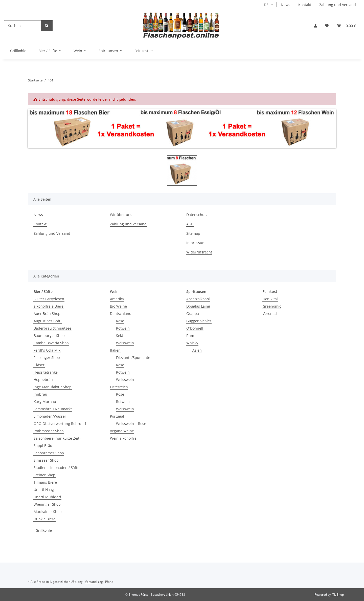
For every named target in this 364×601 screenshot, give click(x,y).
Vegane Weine (122, 431)
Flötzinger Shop (47, 358)
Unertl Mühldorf (47, 497)
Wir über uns (121, 215)
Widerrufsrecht (199, 252)
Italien (115, 350)
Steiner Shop (44, 475)
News (286, 5)
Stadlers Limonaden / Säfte (56, 468)
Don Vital (270, 299)
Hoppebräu (43, 380)
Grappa (193, 314)
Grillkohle (44, 530)
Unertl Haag (44, 490)
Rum (190, 336)
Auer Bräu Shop (47, 314)
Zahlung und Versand (338, 5)
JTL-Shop (338, 595)
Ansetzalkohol (198, 299)
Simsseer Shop (46, 460)
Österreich (119, 387)
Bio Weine (118, 306)
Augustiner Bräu (48, 321)
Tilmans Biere (45, 482)
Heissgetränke (46, 372)
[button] (315, 26)
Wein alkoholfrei (124, 438)
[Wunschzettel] (327, 26)
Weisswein (125, 343)
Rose (120, 321)
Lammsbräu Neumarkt (53, 409)
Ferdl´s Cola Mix (47, 350)
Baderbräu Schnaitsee (52, 328)
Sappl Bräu (43, 446)
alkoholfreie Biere (49, 306)
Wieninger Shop (47, 504)
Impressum (196, 243)
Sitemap (193, 233)
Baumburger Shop (49, 336)
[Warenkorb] (346, 26)
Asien (197, 350)
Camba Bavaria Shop (51, 343)
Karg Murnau (45, 402)
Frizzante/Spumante (133, 358)
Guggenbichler (199, 321)
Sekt (120, 336)
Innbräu (40, 394)
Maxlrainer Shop (48, 512)
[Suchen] (23, 26)
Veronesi (270, 314)
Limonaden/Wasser (50, 416)
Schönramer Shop (49, 453)
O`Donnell (195, 328)
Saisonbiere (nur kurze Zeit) (57, 438)
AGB (190, 224)
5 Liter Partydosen (49, 299)
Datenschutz (197, 215)
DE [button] (266, 5)
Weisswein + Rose (131, 424)
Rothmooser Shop (49, 431)
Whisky (192, 343)
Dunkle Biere (44, 519)
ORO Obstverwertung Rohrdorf (60, 424)
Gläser (39, 365)
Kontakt (305, 5)
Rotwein (123, 328)
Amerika (117, 299)
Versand (91, 582)
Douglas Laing (198, 306)
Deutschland (121, 314)
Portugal (117, 416)
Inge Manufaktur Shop (53, 387)
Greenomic (272, 306)
